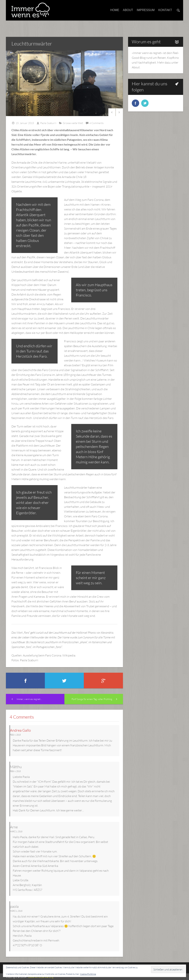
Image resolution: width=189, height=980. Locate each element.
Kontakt (165, 10)
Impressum (146, 10)
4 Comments (96, 123)
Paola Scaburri (48, 123)
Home (115, 10)
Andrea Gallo (20, 730)
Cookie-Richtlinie (88, 974)
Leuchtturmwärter (32, 43)
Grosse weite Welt (73, 123)
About (128, 10)
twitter (145, 103)
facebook (135, 103)
